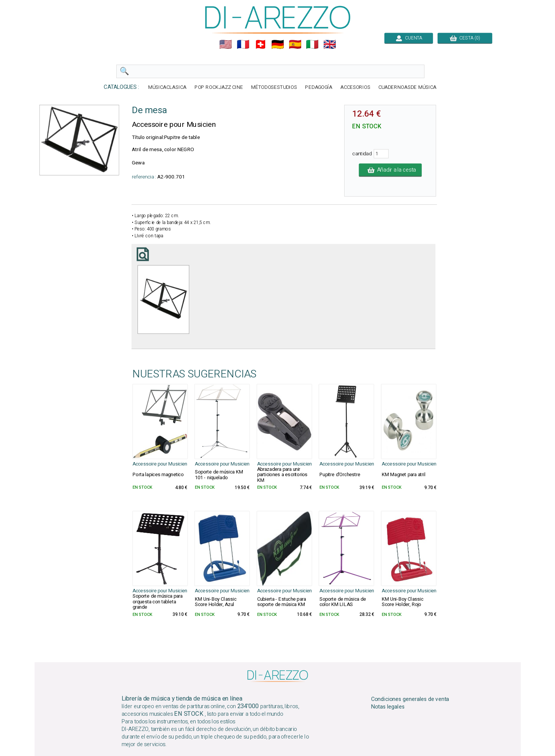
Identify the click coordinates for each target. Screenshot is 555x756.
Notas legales (388, 707)
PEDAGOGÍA (319, 88)
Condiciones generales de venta (410, 699)
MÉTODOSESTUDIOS (274, 88)
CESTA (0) (465, 38)
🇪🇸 (295, 44)
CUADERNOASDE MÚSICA (407, 88)
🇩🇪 (278, 44)
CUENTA (408, 38)
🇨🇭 (260, 44)
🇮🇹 (312, 44)
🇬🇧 (330, 44)
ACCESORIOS (355, 88)
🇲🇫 (243, 44)
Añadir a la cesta (390, 170)
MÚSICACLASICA (167, 88)
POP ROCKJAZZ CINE (218, 88)
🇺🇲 (226, 44)
